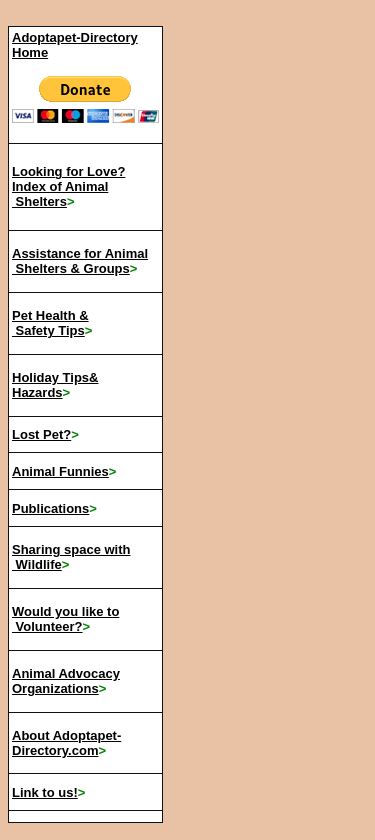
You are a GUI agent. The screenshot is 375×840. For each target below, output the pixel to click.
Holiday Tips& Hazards (55, 385)
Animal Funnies (60, 471)
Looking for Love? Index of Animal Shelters (68, 186)
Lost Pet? (41, 434)
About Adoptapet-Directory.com (66, 743)
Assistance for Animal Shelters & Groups (80, 261)
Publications (50, 508)
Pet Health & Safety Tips (50, 323)
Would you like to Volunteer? (65, 619)
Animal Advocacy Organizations (66, 681)
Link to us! (45, 792)
